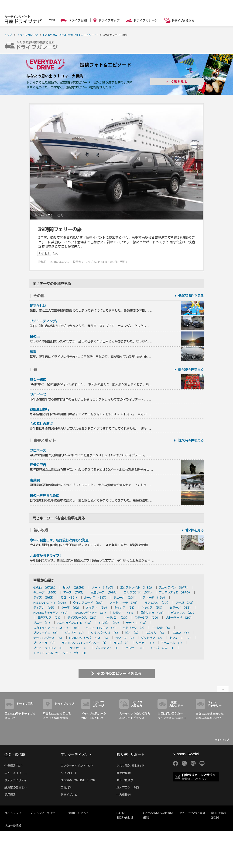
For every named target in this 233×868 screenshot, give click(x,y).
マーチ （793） (74, 592)
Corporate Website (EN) (158, 815)
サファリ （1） (79, 648)
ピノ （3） (132, 633)
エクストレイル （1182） (137, 587)
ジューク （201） (125, 597)
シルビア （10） (110, 623)
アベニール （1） (172, 643)
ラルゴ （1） (122, 643)
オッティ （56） (97, 607)
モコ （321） (70, 597)
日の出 (35, 337)
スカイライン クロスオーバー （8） (57, 628)
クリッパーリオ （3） (105, 633)
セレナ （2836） (74, 587)
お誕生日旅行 (40, 409)
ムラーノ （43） (181, 607)
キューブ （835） (46, 592)
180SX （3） (181, 633)
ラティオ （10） (137, 623)
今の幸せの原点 (41, 424)
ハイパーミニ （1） (163, 648)
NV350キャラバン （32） (51, 613)
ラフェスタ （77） (157, 603)
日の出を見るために (45, 496)
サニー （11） (42, 623)
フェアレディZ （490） (175, 592)
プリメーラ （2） (45, 643)
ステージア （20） (147, 617)
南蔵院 (35, 480)
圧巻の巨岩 (38, 465)
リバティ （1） (146, 643)
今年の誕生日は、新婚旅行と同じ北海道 (59, 540)
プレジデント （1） (107, 648)
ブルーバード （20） (179, 617)
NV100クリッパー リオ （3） (89, 638)
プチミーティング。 (45, 321)
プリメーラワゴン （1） (49, 648)
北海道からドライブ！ (46, 556)
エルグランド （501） (139, 592)
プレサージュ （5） (46, 633)
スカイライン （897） (174, 587)
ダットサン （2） (152, 638)
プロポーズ (38, 395)
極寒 (33, 352)
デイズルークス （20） (83, 617)
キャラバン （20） (116, 617)
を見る (191, 296)
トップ (8, 35)
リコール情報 (13, 826)
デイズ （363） (44, 597)
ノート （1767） (103, 587)
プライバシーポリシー (44, 813)
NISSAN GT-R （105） (50, 603)
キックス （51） (125, 607)
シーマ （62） (71, 607)
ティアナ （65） (45, 607)
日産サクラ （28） (153, 613)
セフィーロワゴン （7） (101, 628)
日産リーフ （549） (104, 592)
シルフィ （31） (124, 613)
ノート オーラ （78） (124, 603)
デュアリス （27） (183, 613)
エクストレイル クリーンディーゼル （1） (61, 653)
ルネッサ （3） (156, 633)
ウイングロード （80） (89, 603)
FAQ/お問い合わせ (125, 815)
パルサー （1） (135, 648)
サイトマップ (222, 740)
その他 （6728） (45, 587)
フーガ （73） (185, 603)
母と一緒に (38, 380)
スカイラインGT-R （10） (75, 623)
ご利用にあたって (78, 813)
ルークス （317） (96, 597)
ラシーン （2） (125, 638)
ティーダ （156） (155, 597)
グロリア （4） (75, 633)
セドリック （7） (134, 628)
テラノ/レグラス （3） (48, 638)
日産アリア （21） (50, 617)
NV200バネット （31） (91, 613)
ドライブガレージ (27, 35)
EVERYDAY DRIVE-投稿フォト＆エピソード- (70, 35)
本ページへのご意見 (192, 813)
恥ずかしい (38, 306)
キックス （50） (153, 607)
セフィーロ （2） (181, 638)
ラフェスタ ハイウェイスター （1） (85, 643)
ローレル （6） (162, 628)
